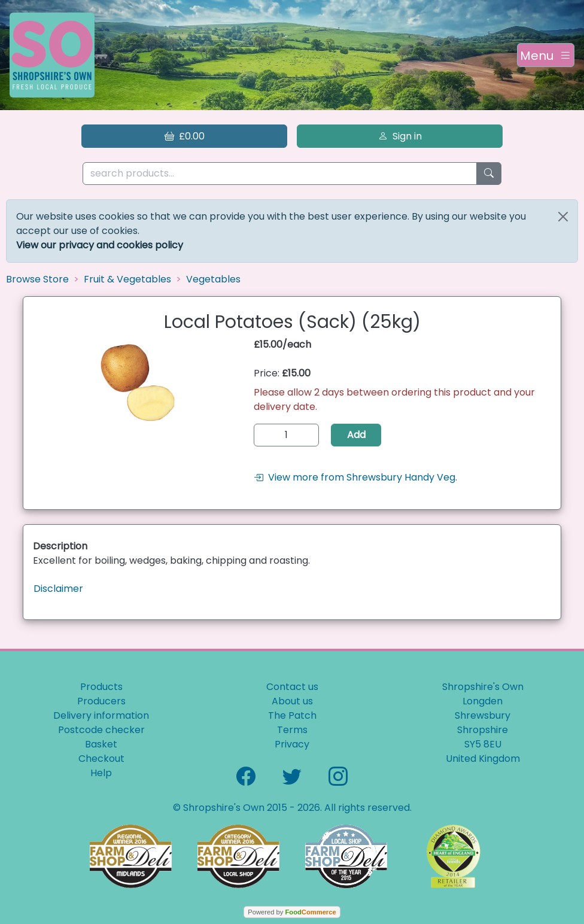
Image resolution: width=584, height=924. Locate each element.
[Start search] (489, 174)
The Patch (292, 715)
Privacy (292, 744)
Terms (292, 730)
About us (292, 701)
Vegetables (213, 279)
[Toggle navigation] (546, 55)
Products (101, 687)
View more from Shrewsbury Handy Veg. (355, 477)
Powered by (292, 912)
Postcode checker (101, 730)
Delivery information (101, 715)
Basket (101, 744)
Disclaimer (58, 589)
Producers (101, 701)
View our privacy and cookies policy (100, 245)
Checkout (101, 759)
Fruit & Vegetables (127, 279)
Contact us (292, 687)
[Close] (563, 217)
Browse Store (37, 279)
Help (101, 773)
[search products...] (280, 174)
